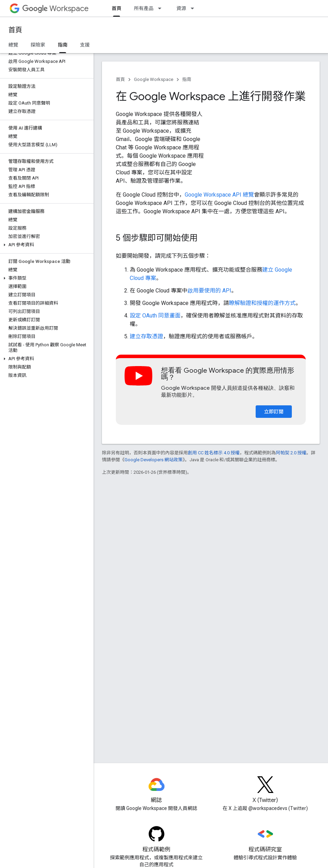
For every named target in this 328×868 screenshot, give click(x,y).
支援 (85, 45)
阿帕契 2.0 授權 (291, 453)
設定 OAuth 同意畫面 (155, 316)
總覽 (13, 45)
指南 (187, 79)
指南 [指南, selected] (63, 45)
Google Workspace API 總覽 (219, 195)
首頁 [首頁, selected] (117, 8)
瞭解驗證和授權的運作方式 (262, 303)
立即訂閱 (274, 412)
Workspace (55, 9)
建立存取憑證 (146, 336)
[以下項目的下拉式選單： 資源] (194, 8)
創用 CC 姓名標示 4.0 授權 (214, 453)
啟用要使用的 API (209, 291)
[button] (45, 245)
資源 (181, 8)
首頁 (15, 30)
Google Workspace (154, 79)
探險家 (38, 45)
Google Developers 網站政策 (154, 460)
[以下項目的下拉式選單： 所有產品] (162, 8)
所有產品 (144, 8)
